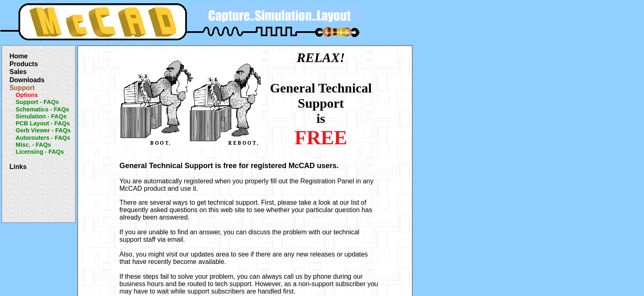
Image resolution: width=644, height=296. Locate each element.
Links (18, 167)
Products (24, 64)
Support (22, 88)
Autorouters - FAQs (43, 138)
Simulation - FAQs (41, 116)
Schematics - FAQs (42, 109)
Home (18, 56)
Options (27, 95)
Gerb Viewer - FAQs (43, 130)
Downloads (27, 80)
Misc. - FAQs (33, 145)
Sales (18, 72)
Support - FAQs (37, 102)
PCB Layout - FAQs (43, 123)
